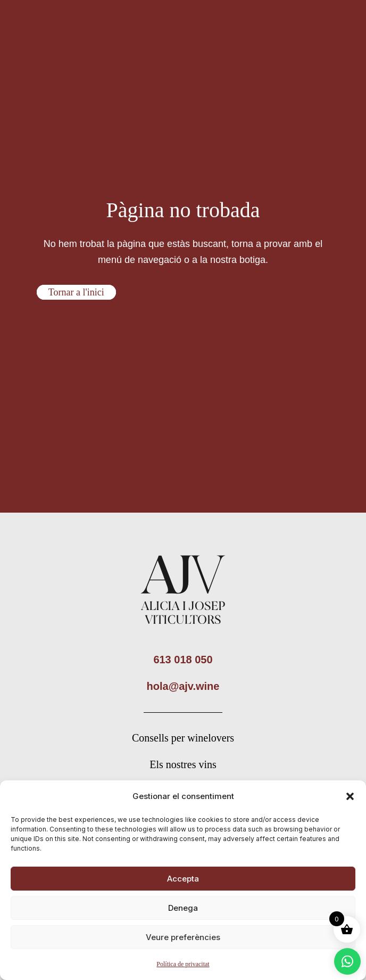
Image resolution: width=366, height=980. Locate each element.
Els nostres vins (183, 764)
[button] (350, 796)
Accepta (183, 879)
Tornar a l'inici (76, 292)
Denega (183, 908)
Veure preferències (183, 937)
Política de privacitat (183, 964)
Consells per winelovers (183, 738)
